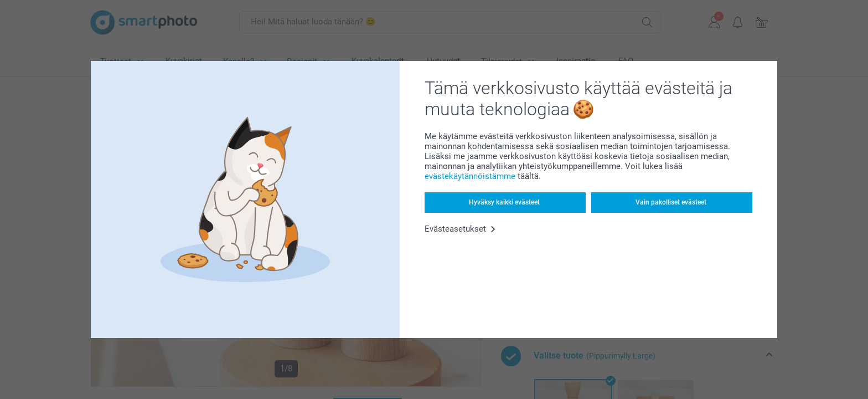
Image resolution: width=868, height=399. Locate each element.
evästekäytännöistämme (470, 176)
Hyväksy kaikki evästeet (504, 202)
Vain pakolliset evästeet (671, 202)
